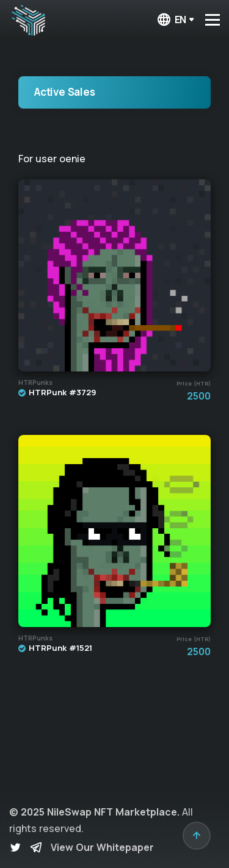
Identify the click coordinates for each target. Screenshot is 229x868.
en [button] (171, 20)
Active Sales (65, 92)
